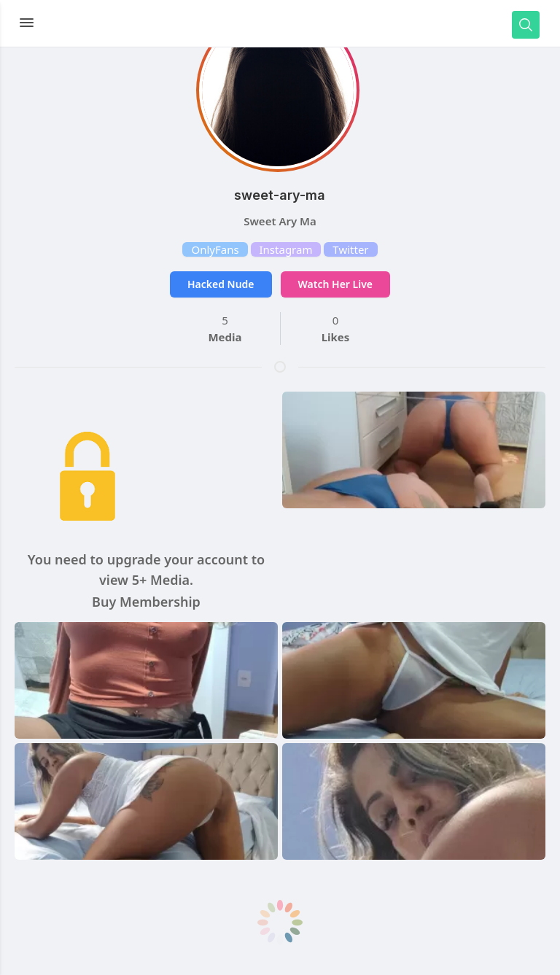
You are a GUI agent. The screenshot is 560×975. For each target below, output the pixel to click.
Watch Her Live (335, 284)
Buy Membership (146, 602)
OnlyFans (215, 249)
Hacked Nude (221, 284)
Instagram (286, 249)
